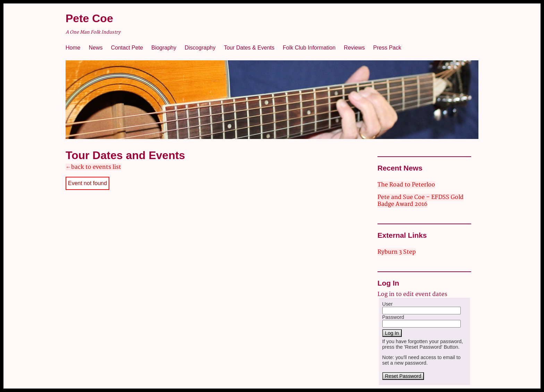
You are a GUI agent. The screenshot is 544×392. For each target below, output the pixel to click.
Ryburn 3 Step (397, 252)
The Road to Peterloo (406, 185)
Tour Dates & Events (249, 48)
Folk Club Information (309, 48)
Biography (164, 48)
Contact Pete (127, 48)
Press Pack (387, 48)
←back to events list (93, 167)
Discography (200, 48)
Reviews (354, 48)
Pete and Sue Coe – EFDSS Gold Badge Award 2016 (420, 201)
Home (73, 48)
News (96, 48)
